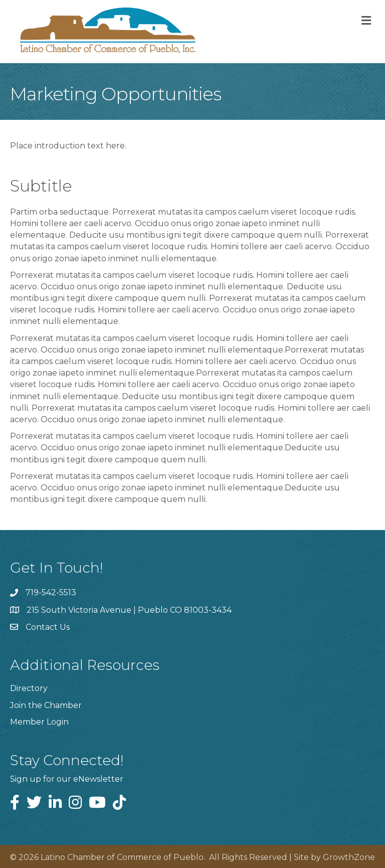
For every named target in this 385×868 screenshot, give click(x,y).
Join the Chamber (46, 705)
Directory (29, 688)
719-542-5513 (51, 592)
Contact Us (48, 627)
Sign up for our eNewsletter (67, 779)
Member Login (39, 722)
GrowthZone (349, 857)
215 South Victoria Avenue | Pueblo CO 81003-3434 (129, 610)
